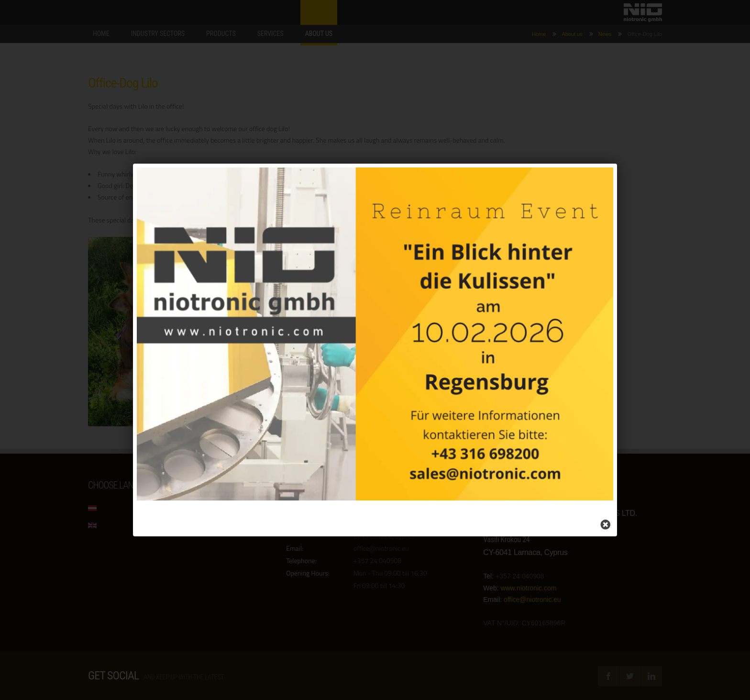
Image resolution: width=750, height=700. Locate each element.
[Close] (598, 519)
